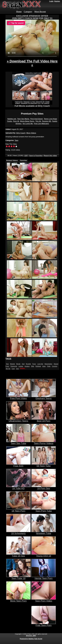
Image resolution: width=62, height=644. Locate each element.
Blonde (18, 364)
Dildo (33, 366)
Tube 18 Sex (18, 555)
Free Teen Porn (44, 624)
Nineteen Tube (44, 532)
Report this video (50, 156)
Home (19, 12)
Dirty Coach (21, 133)
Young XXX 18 (44, 555)
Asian (44, 366)
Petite (49, 366)
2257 (26, 156)
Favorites (23, 161)
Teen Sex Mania (23, 119)
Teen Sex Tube (18, 442)
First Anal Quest (36, 119)
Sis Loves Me (28, 124)
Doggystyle (14, 366)
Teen (17, 140)
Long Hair (40, 364)
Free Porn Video (18, 397)
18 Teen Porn (18, 510)
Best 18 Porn (44, 420)
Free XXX (18, 465)
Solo (18, 369)
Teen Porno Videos (44, 442)
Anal (23, 364)
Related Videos (12, 161)
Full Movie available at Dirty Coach (32, 105)
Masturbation (48, 364)
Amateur (27, 366)
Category (28, 12)
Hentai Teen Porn (44, 577)
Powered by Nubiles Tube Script (31, 639)
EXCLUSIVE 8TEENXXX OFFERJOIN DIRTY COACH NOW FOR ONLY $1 (32, 17)
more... (23, 368)
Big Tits (8, 369)
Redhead (38, 366)
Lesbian (21, 366)
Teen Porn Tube (44, 510)
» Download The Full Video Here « (32, 63)
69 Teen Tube (44, 465)
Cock (13, 369)
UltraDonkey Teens (18, 420)
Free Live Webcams (41, 124)
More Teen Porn (18, 600)
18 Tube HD (18, 487)
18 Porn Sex (44, 487)
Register (57, 1)
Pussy (34, 364)
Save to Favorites (36, 156)
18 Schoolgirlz (18, 532)
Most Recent (40, 12)
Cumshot (55, 366)
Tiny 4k (38, 121)
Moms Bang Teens (27, 121)
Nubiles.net (12, 119)
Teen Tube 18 (18, 577)
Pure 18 (16, 121)
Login (51, 1)
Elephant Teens (44, 397)
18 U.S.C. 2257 (31, 636)
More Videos (31, 133)
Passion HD (47, 121)
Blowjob (12, 364)
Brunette (28, 364)
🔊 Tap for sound (16, 23)
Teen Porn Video (44, 600)
